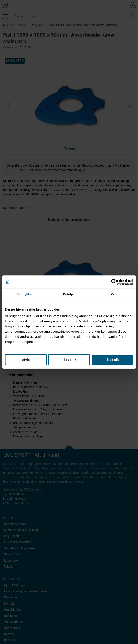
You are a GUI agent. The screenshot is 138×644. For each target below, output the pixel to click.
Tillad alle (112, 360)
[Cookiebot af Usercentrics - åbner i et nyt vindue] (114, 282)
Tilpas (69, 360)
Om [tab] (114, 294)
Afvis (26, 360)
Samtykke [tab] (24, 294)
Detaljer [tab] (69, 294)
